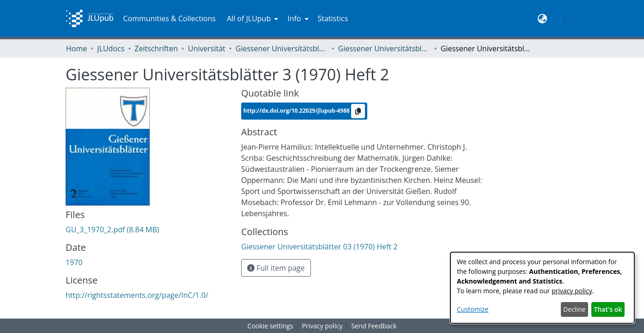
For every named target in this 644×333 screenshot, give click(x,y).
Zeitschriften (156, 48)
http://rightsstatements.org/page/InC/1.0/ (137, 295)
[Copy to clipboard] (358, 111)
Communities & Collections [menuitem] (169, 18)
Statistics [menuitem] (333, 18)
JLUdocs (111, 48)
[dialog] (542, 288)
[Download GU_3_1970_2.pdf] (112, 230)
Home (76, 48)
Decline (574, 309)
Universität (207, 48)
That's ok (608, 309)
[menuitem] (252, 18)
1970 (74, 262)
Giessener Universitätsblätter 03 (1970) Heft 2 (384, 48)
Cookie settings (270, 326)
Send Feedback (374, 326)
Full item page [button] (276, 268)
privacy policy (572, 291)
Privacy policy (322, 326)
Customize (473, 309)
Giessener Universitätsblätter (282, 48)
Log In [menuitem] (562, 18)
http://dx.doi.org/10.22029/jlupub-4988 (297, 111)
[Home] (90, 18)
